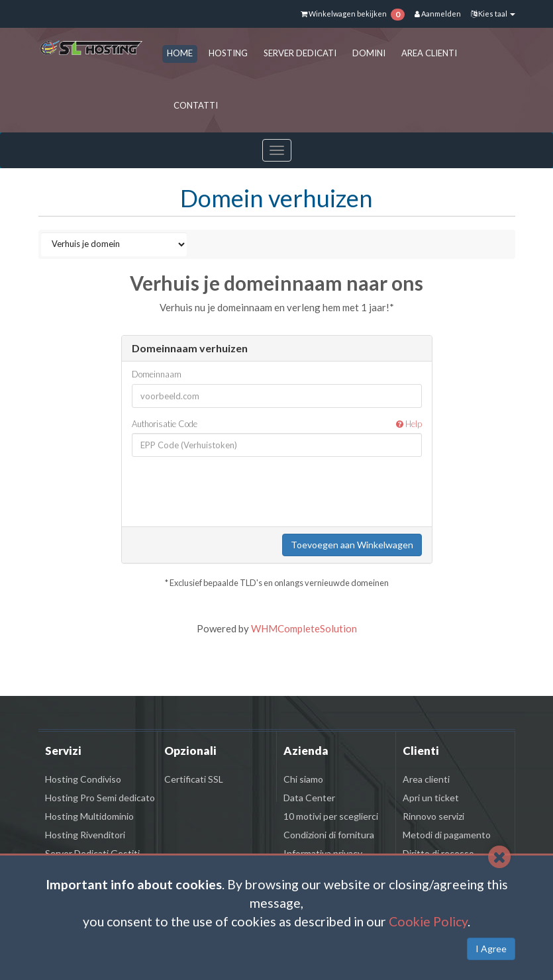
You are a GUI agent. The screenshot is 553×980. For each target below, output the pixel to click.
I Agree (491, 949)
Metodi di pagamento (447, 835)
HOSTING (228, 53)
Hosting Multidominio (89, 816)
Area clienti (426, 779)
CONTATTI (196, 105)
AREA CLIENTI (429, 53)
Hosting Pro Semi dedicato (100, 798)
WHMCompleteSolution (304, 628)
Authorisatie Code (277, 424)
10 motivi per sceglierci (331, 816)
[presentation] (283, 493)
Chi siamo (303, 779)
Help (409, 424)
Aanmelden (438, 14)
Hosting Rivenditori (85, 835)
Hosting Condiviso (83, 779)
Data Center (309, 798)
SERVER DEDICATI (300, 53)
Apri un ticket (431, 798)
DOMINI (369, 53)
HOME (180, 53)
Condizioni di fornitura (329, 835)
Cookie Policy (428, 921)
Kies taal (493, 14)
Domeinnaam (157, 374)
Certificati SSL (194, 779)
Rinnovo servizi (433, 816)
